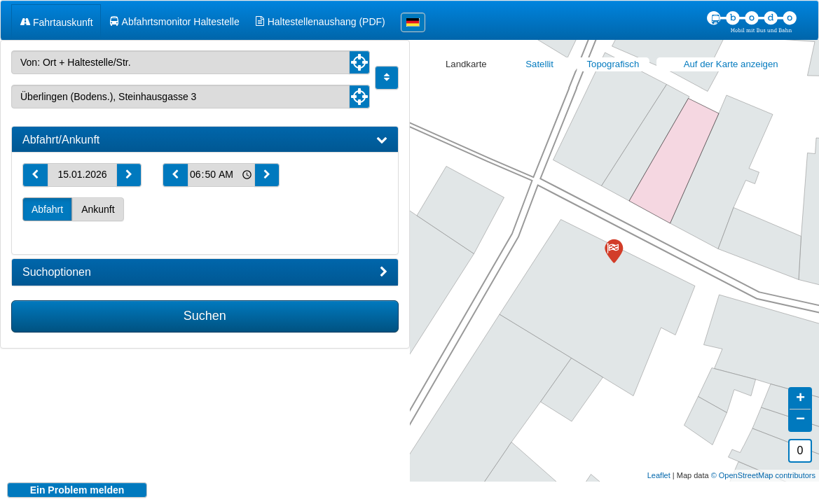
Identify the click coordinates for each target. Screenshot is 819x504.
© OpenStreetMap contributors (763, 465)
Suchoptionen (205, 272)
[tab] (205, 140)
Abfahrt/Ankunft (205, 140)
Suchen (205, 316)
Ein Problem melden (77, 490)
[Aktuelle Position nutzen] (359, 62)
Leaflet (659, 465)
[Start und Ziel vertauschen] (387, 78)
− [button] (800, 409)
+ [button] (800, 388)
